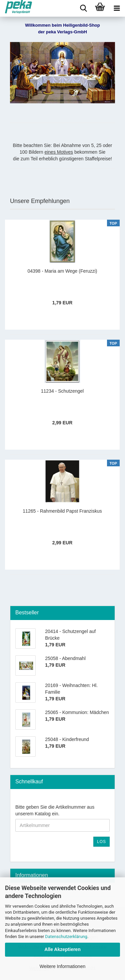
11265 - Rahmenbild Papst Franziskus (62, 511)
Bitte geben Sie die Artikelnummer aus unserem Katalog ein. (55, 810)
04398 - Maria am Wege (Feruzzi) (62, 271)
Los (101, 842)
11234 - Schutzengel (62, 391)
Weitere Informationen (62, 966)
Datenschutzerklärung (66, 936)
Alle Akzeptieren (62, 949)
